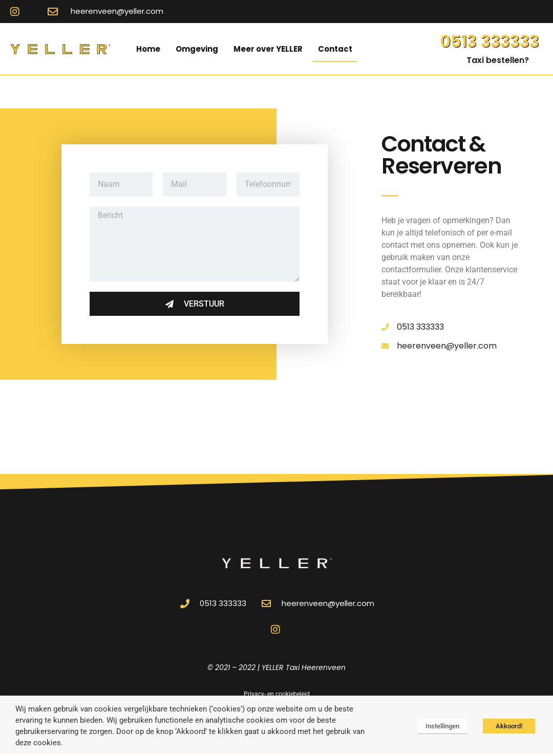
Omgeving (197, 49)
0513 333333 (490, 41)
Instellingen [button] (442, 726)
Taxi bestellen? (498, 60)
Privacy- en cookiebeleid (277, 694)
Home (148, 49)
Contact (335, 49)
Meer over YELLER (268, 49)
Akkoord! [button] (509, 726)
